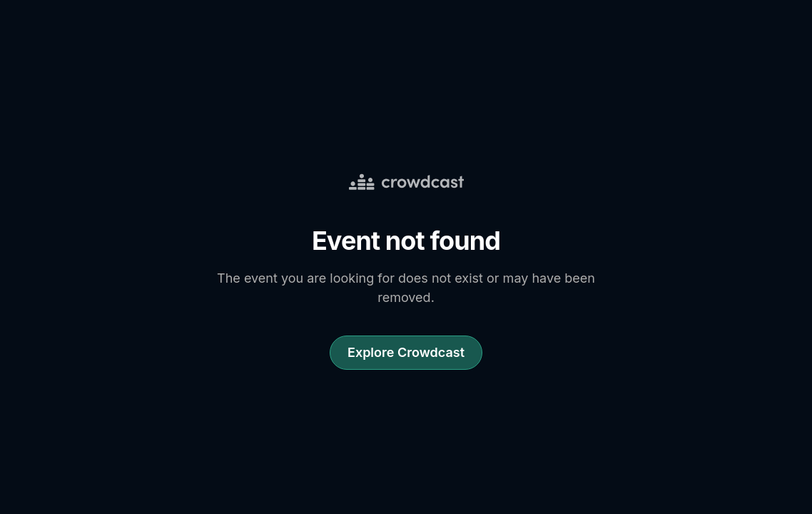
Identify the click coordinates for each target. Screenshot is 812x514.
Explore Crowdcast (406, 352)
